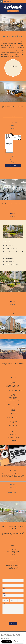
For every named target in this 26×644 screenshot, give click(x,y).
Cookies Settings (19, 642)
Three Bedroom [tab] (13, 125)
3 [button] (24, 29)
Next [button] (25, 155)
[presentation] (10, 618)
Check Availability (13, 169)
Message (4, 603)
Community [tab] (13, 213)
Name (4, 579)
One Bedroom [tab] (13, 119)
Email (4, 584)
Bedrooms (4, 594)
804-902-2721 (8, 1)
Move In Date (5, 599)
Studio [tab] (13, 116)
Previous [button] (1, 155)
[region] (13, 638)
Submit (13, 624)
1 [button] (24, 26)
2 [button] (24, 27)
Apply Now (13, 165)
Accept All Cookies (7, 642)
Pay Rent (13, 485)
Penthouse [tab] (13, 128)
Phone (4, 589)
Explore (13, 66)
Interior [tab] (13, 217)
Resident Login (13, 490)
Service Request (13, 487)
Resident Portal (13, 493)
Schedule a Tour (13, 11)
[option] (13, 153)
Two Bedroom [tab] (13, 122)
